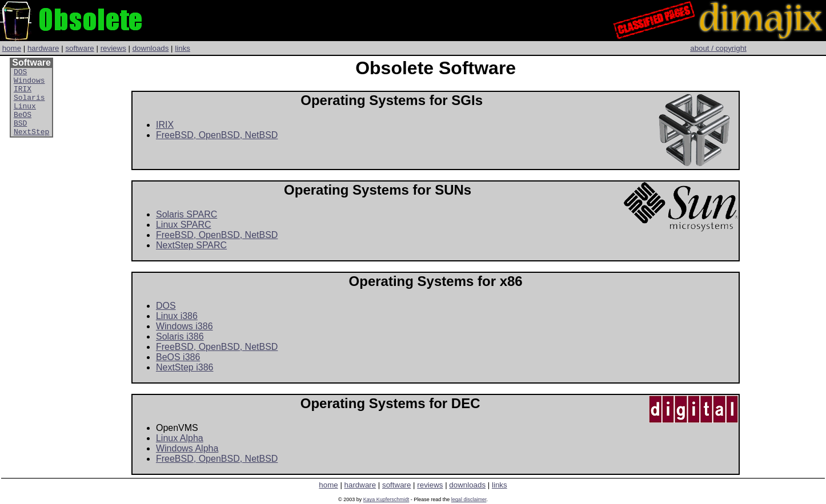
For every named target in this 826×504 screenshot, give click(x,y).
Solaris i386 (180, 336)
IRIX (23, 94)
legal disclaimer (469, 499)
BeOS (23, 124)
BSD (20, 135)
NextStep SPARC (191, 245)
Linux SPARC (184, 225)
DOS (20, 73)
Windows (29, 83)
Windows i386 (185, 326)
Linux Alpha (180, 438)
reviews (113, 48)
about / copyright (718, 48)
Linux (25, 114)
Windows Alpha (187, 448)
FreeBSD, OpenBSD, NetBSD (217, 135)
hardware (43, 48)
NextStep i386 (185, 367)
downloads (151, 48)
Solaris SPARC (187, 214)
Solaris (29, 104)
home (12, 48)
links (183, 48)
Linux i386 (177, 316)
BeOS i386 (178, 357)
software (79, 48)
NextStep (31, 145)
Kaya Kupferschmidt (386, 499)
